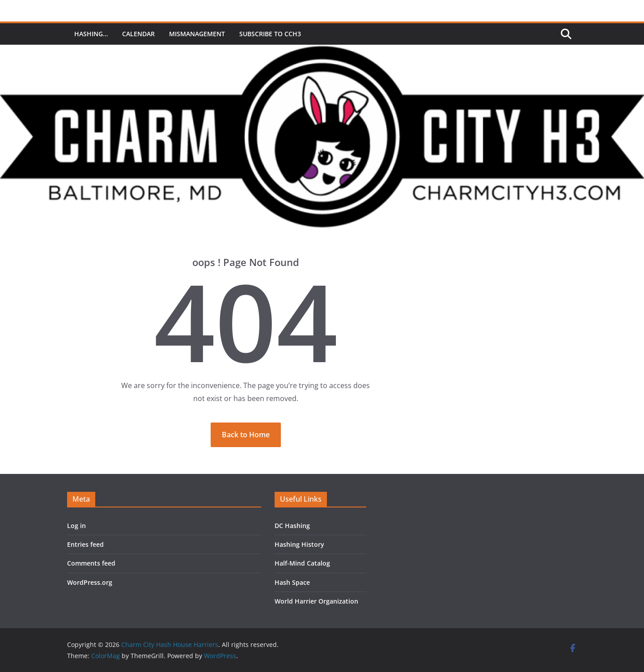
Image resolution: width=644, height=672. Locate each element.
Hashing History (299, 544)
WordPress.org (90, 582)
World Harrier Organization (316, 601)
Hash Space (292, 582)
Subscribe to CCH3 (270, 34)
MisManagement (197, 34)
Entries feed (85, 544)
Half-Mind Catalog (302, 563)
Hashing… (91, 34)
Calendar (138, 34)
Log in (76, 526)
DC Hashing (292, 526)
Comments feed (91, 563)
